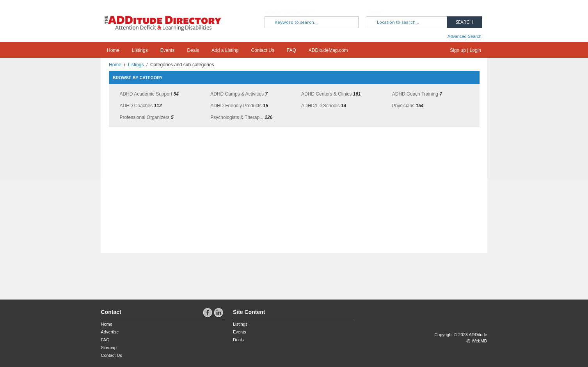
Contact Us (262, 50)
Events (168, 50)
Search (464, 22)
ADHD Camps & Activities (237, 94)
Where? (377, 12)
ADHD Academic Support (146, 94)
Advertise (110, 332)
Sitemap (109, 347)
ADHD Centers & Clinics (326, 94)
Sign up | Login (465, 50)
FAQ (291, 50)
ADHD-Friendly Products (236, 106)
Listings (140, 50)
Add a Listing (225, 50)
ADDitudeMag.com (328, 50)
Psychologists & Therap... (237, 117)
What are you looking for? (289, 12)
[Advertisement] (147, 272)
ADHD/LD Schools (321, 106)
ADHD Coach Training (415, 94)
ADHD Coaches (136, 106)
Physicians (403, 106)
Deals (193, 50)
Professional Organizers (145, 117)
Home (113, 50)
